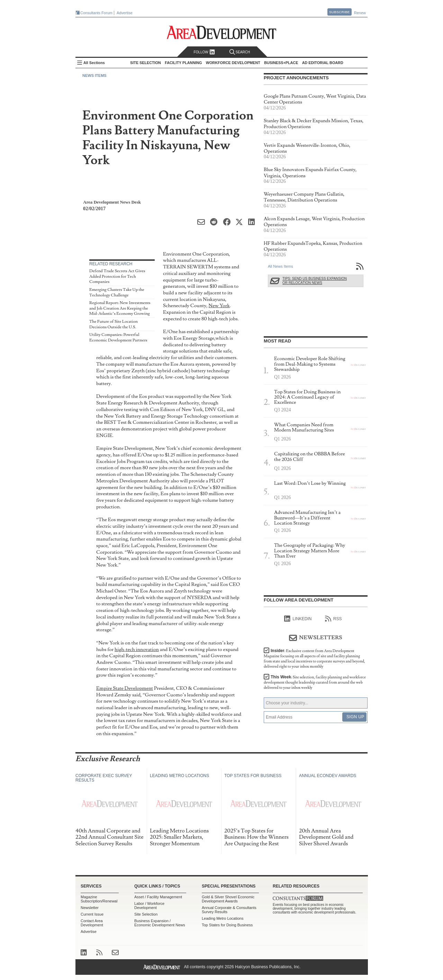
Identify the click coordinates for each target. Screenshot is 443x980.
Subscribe (340, 12)
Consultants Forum (96, 13)
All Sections (94, 63)
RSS (333, 619)
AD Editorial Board (323, 63)
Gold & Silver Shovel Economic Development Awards (228, 899)
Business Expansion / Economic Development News (160, 923)
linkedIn (298, 619)
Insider (314, 659)
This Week (315, 682)
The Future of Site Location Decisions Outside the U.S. (114, 324)
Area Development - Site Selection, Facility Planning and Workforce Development (222, 32)
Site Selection (146, 914)
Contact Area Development (92, 923)
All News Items (281, 266)
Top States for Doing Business (227, 925)
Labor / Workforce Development (149, 906)
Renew (360, 13)
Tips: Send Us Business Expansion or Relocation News (315, 281)
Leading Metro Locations (223, 918)
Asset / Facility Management (158, 897)
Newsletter (90, 908)
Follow (204, 52)
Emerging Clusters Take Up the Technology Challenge (117, 292)
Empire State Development (125, 688)
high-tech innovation (137, 649)
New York (219, 306)
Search (240, 52)
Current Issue (92, 914)
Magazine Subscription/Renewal (99, 899)
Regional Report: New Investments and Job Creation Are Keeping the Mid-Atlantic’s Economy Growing (120, 308)
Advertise (125, 13)
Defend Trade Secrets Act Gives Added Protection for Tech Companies (117, 276)
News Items (94, 75)
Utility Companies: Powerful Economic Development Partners (118, 337)
